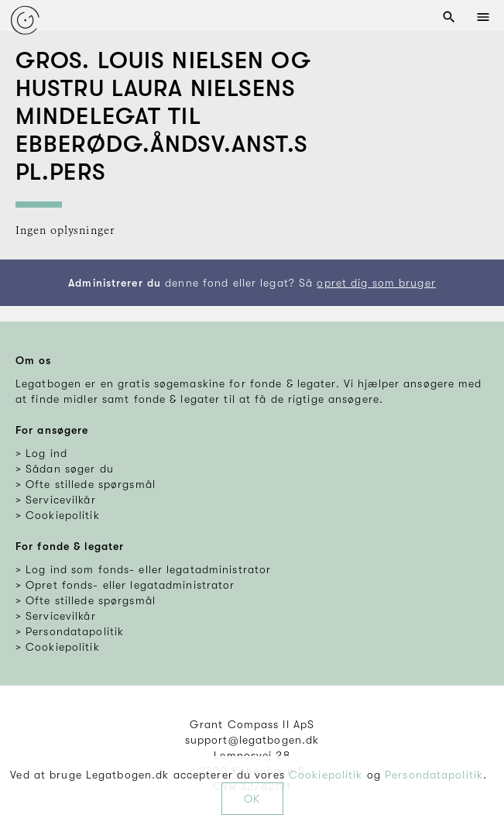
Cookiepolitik (326, 775)
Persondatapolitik (434, 775)
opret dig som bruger (376, 283)
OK (252, 799)
